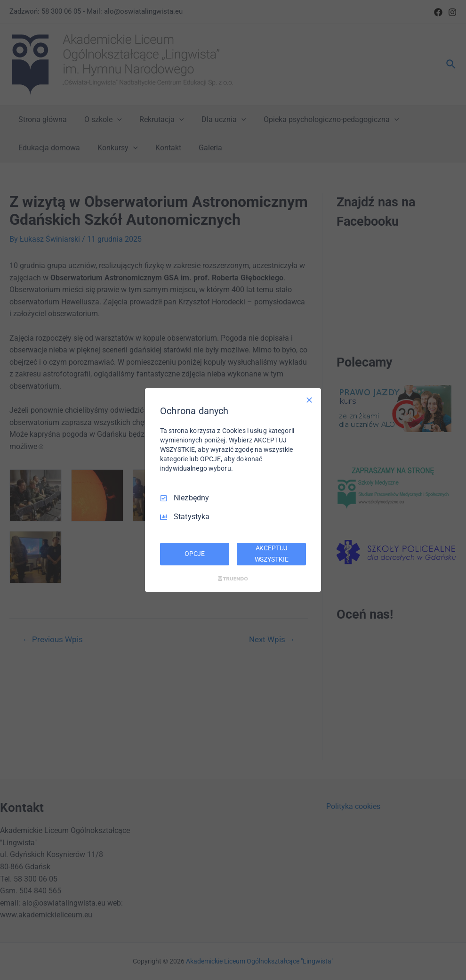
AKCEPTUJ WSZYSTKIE (272, 554)
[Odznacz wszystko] (309, 400)
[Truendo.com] (233, 579)
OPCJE (195, 554)
